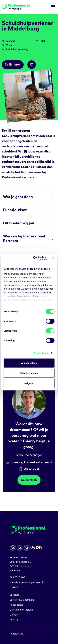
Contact (14, 615)
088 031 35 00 (17, 577)
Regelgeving (16, 634)
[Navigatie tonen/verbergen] (53, 7)
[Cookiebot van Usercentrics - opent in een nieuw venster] (35, 258)
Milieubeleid (16, 605)
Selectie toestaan (29, 373)
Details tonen (41, 353)
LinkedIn (14, 587)
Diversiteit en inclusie (21, 610)
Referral (14, 620)
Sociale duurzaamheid (22, 600)
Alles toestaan (29, 363)
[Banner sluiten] (53, 258)
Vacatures (15, 595)
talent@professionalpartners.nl (26, 582)
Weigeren (29, 383)
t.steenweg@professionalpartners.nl (31, 462)
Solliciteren (13, 64)
